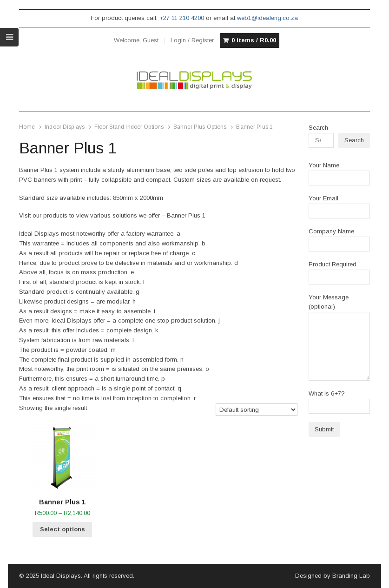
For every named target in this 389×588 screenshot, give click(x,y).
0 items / (254, 40)
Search (318, 128)
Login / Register (192, 40)
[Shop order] (257, 410)
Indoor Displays (65, 127)
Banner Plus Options (200, 127)
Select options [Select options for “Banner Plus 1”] (63, 529)
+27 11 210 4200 (182, 18)
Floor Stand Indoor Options (129, 127)
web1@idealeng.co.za (267, 18)
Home (27, 127)
